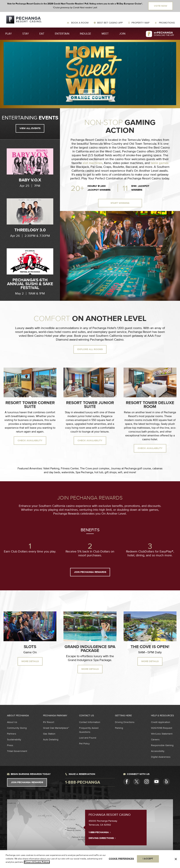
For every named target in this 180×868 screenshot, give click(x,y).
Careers (155, 740)
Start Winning (120, 203)
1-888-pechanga (83, 782)
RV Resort (49, 722)
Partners (12, 734)
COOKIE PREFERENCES (121, 859)
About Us (12, 722)
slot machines (93, 163)
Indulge (85, 34)
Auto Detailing (51, 740)
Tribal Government (17, 751)
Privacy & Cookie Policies (37, 862)
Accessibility (158, 751)
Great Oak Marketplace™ (56, 728)
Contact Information (90, 722)
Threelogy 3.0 (30, 230)
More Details (90, 669)
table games (160, 163)
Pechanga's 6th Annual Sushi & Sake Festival (30, 284)
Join (122, 34)
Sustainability (14, 740)
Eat (42, 34)
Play (9, 34)
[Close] (176, 859)
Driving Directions (125, 722)
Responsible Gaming (162, 745)
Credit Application (161, 722)
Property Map (140, 23)
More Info (90, 93)
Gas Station (49, 734)
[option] (30, 168)
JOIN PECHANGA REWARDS (90, 572)
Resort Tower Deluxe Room (150, 405)
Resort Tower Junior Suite (90, 405)
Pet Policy (84, 744)
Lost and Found (88, 738)
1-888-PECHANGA (100, 832)
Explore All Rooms (90, 349)
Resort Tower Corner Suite (30, 405)
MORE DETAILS (30, 661)
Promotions (166, 23)
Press (10, 745)
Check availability (30, 441)
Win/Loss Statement (162, 734)
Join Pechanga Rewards (27, 782)
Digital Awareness (161, 757)
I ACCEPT (148, 859)
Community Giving (17, 728)
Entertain (62, 34)
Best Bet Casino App (110, 23)
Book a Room (79, 23)
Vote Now (161, 6)
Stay (26, 34)
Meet (105, 34)
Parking (119, 728)
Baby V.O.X (30, 180)
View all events (30, 128)
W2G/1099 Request (162, 728)
